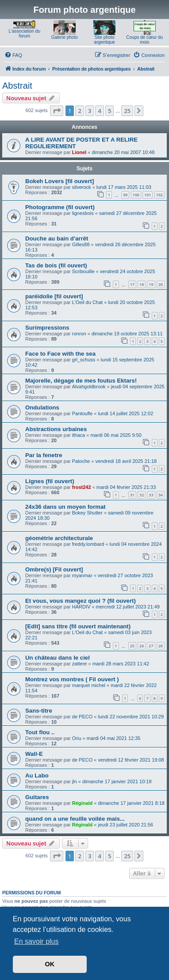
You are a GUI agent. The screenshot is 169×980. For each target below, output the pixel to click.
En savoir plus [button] (36, 941)
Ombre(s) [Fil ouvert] (54, 569)
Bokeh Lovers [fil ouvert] (60, 181)
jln (75, 781)
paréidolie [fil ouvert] (54, 296)
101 (148, 195)
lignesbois (83, 213)
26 (142, 646)
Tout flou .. (40, 732)
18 (142, 284)
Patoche (81, 461)
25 (132, 646)
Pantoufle (82, 413)
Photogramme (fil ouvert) (60, 207)
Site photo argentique (105, 40)
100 (136, 195)
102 (159, 195)
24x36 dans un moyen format (65, 507)
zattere (80, 664)
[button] (57, 111)
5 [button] (109, 111)
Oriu (77, 738)
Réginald (82, 803)
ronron (79, 334)
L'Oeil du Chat (87, 302)
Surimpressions (47, 328)
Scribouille (83, 271)
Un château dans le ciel (58, 658)
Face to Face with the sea (60, 354)
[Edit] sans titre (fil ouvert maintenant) (78, 626)
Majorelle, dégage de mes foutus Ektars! (81, 381)
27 (151, 646)
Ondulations (42, 407)
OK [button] (50, 964)
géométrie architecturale (59, 538)
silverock (82, 187)
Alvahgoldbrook (89, 387)
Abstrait (17, 86)
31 (132, 495)
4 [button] (99, 111)
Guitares (37, 797)
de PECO (82, 717)
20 (161, 284)
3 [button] (90, 111)
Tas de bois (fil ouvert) (56, 265)
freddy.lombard (88, 544)
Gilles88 (81, 244)
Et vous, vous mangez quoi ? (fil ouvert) (81, 601)
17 (132, 284)
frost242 (82, 487)
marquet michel (89, 685)
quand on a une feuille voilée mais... (75, 819)
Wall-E (34, 754)
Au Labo (37, 775)
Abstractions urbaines (56, 429)
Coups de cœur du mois (144, 40)
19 (151, 284)
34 (161, 495)
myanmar (82, 575)
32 (142, 495)
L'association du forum (25, 34)
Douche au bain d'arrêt (57, 238)
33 (151, 495)
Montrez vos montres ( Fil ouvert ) (72, 679)
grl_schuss (84, 360)
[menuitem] (13, 55)
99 (125, 195)
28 (161, 646)
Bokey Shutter (87, 513)
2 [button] (79, 111)
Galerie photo (65, 37)
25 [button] (127, 111)
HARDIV (81, 607)
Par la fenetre (44, 455)
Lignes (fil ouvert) (50, 481)
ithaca (79, 435)
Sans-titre (39, 711)
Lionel (79, 152)
